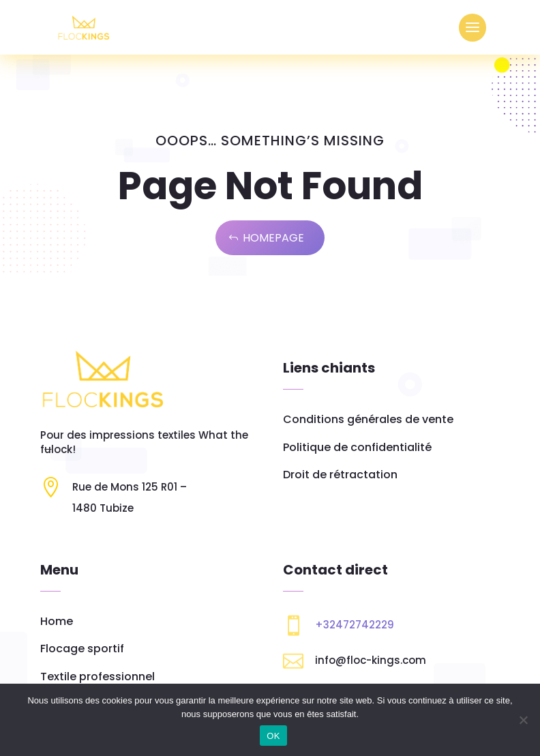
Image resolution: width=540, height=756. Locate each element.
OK (273, 736)
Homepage (273, 238)
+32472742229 (355, 625)
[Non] (523, 720)
